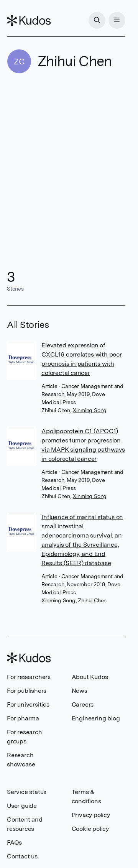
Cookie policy (90, 829)
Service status (27, 792)
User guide (22, 806)
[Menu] (117, 20)
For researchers (29, 677)
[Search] (97, 20)
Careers (83, 704)
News (80, 691)
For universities (28, 704)
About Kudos (90, 677)
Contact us (22, 856)
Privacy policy (91, 815)
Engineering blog (96, 718)
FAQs (14, 843)
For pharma (23, 718)
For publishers (27, 691)
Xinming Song (90, 410)
